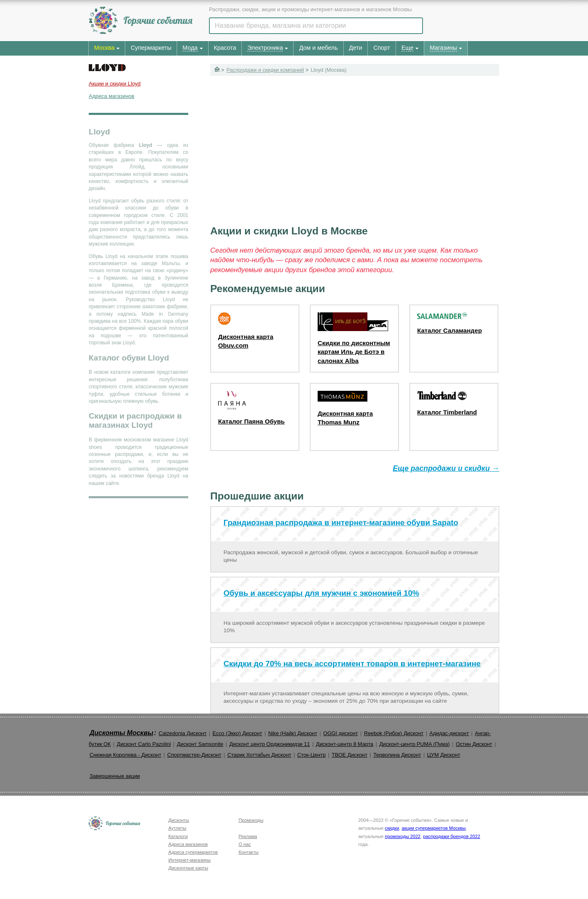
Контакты (248, 852)
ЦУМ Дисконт (444, 755)
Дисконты (179, 820)
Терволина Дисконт (397, 755)
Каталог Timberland (447, 412)
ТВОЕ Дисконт (350, 755)
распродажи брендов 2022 (452, 836)
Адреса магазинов (112, 96)
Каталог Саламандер (450, 330)
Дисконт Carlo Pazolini (144, 744)
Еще (407, 48)
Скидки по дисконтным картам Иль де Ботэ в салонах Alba (354, 352)
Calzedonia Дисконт (182, 733)
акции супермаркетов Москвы (434, 828)
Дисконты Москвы (121, 733)
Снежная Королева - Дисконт (125, 755)
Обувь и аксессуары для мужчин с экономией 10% (321, 593)
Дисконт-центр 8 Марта (345, 744)
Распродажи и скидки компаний (265, 70)
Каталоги (178, 836)
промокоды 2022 (403, 836)
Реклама (248, 836)
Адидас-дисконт (449, 733)
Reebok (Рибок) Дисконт (394, 733)
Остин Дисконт (474, 744)
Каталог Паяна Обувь (251, 421)
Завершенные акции (115, 776)
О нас (245, 844)
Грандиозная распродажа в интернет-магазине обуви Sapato (341, 523)
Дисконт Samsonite (200, 744)
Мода (190, 48)
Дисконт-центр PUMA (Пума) (415, 744)
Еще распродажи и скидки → (446, 468)
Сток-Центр (312, 755)
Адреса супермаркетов (193, 852)
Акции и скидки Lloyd (115, 84)
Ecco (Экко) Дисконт (237, 733)
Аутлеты (177, 828)
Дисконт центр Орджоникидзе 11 (270, 744)
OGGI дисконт (340, 733)
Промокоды (251, 820)
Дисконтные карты (188, 868)
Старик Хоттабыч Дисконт (259, 755)
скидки (392, 828)
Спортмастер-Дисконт (194, 755)
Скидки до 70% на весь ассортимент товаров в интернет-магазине (352, 664)
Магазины (443, 48)
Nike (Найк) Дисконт (293, 733)
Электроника (265, 48)
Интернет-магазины (190, 860)
